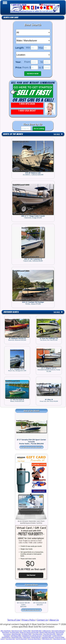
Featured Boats (11, 312)
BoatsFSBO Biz (36, 637)
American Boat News (34, 639)
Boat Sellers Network (58, 631)
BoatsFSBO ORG (17, 637)
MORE (58, 134)
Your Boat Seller (37, 634)
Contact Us (42, 620)
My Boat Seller (15, 632)
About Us (54, 620)
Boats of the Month (13, 134)
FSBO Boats (27, 637)
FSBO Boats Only (47, 639)
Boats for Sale (11, 18)
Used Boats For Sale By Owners (32, 636)
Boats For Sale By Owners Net (29, 632)
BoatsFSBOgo (6, 637)
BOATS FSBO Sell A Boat (47, 632)
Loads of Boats (57, 636)
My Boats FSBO (27, 634)
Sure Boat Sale (10, 639)
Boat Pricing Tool (17, 631)
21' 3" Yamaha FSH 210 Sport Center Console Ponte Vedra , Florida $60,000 (32, 442)
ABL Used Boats (6, 631)
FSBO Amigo (47, 631)
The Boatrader (47, 636)
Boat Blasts (6, 632)
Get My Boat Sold (21, 639)
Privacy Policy (29, 620)
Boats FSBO (27, 631)
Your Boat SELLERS (49, 634)
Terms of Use (14, 620)
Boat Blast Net (16, 634)
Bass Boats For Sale (59, 639)
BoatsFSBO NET (37, 631)
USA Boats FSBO (16, 636)
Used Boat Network (48, 637)
